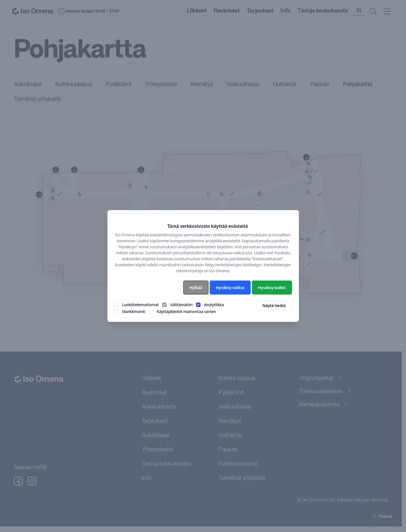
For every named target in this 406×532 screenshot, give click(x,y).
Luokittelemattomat (140, 305)
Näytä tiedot (274, 305)
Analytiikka (214, 305)
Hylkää (196, 288)
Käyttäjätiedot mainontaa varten (186, 311)
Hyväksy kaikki (272, 288)
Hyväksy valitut (230, 288)
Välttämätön (181, 305)
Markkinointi (134, 311)
